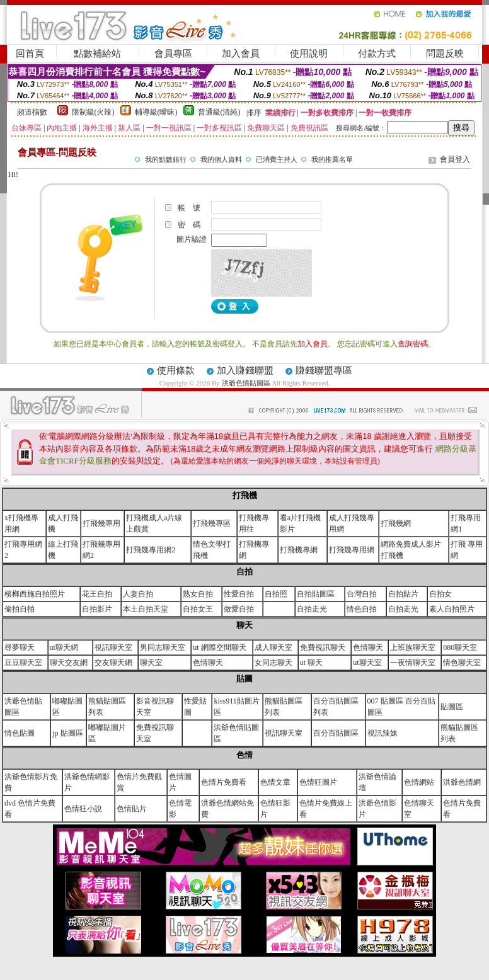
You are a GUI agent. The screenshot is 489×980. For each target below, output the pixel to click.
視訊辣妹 (383, 733)
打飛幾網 (396, 523)
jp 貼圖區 (67, 733)
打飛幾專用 (101, 523)
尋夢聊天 (20, 647)
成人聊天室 (273, 647)
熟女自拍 (198, 594)
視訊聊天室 (113, 647)
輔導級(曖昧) (156, 112)
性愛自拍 (239, 594)
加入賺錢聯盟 (245, 370)
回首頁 (30, 54)
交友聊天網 (113, 663)
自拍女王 (198, 609)
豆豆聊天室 (23, 663)
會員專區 (173, 54)
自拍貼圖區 (316, 594)
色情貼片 (132, 809)
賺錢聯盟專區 (324, 370)
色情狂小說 (83, 809)
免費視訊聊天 (323, 647)
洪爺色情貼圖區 (247, 383)
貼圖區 (452, 707)
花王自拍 (97, 594)
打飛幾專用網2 (151, 550)
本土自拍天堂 (146, 609)
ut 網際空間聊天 (219, 647)
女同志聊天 (273, 663)
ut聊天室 (367, 663)
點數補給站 (97, 54)
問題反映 (445, 54)
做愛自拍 (239, 609)
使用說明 (309, 54)
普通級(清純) (219, 112)
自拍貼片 (403, 594)
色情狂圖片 (318, 782)
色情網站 (419, 782)
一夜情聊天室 (413, 663)
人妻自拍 (138, 594)
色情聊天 (368, 647)
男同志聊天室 (163, 647)
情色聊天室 (462, 663)
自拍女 (440, 594)
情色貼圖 (20, 733)
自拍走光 (312, 609)
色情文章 (275, 782)
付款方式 (377, 54)
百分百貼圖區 (336, 733)
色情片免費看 (224, 782)
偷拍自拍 (20, 609)
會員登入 (455, 159)
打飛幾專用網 (352, 550)
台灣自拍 (362, 594)
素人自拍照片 (452, 609)
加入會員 (241, 54)
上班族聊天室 (413, 647)
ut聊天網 (64, 647)
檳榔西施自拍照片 (35, 594)
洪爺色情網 (462, 782)
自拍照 (276, 594)
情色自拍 (362, 609)
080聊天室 (460, 647)
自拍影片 (97, 609)
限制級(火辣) (93, 112)
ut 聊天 (311, 663)
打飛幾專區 (212, 523)
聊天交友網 (69, 663)
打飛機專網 (299, 550)
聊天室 (151, 663)
